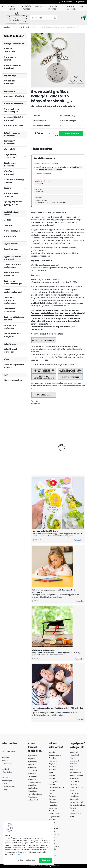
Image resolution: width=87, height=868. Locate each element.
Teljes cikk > (79, 540)
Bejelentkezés (66, 2)
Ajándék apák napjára (52, 773)
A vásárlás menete (26, 8)
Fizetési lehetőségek (70, 8)
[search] (55, 19)
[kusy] (51, 134)
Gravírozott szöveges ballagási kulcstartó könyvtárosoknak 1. (42, 450)
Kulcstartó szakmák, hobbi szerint (76, 787)
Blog (82, 6)
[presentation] (32, 445)
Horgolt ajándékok (77, 805)
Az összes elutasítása (27, 860)
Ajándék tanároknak (22, 27)
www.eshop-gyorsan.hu (48, 866)
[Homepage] (2, 6)
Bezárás (46, 860)
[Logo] (17, 18)
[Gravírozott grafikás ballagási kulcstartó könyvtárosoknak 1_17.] (58, 60)
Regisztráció (81, 2)
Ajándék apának (77, 776)
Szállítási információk (53, 8)
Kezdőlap (7, 27)
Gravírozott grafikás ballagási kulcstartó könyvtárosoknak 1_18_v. (72, 450)
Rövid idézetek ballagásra (43, 650)
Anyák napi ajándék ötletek (46, 531)
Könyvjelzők (74, 799)
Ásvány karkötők (76, 802)
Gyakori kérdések (11, 8)
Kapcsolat (40, 6)
